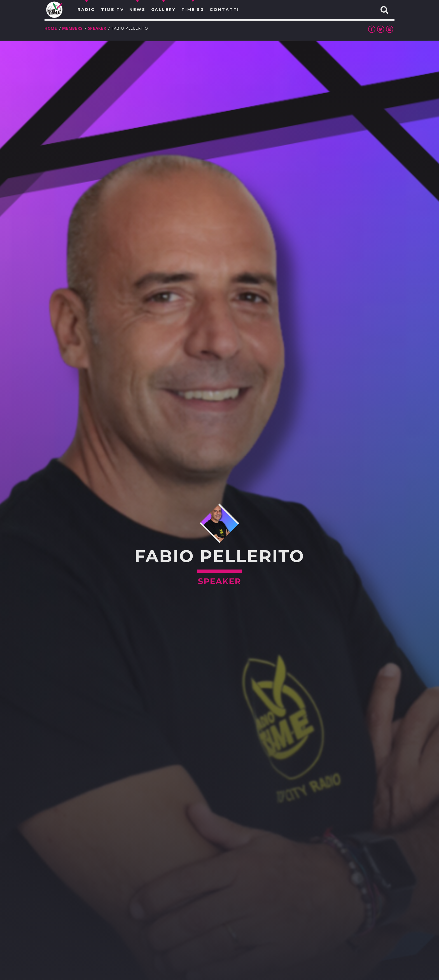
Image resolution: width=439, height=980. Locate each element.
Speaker (97, 28)
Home (51, 28)
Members (72, 28)
